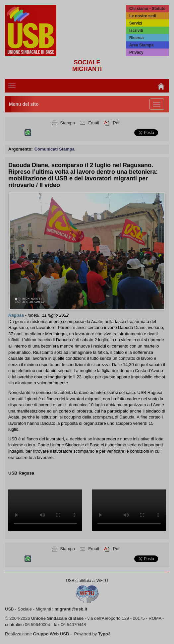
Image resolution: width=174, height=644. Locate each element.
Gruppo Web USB (51, 634)
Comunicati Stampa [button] (55, 149)
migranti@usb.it (71, 609)
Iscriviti (136, 31)
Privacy (136, 52)
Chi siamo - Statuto (147, 9)
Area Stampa (141, 45)
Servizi (136, 23)
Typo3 (104, 634)
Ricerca (136, 38)
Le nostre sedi (143, 16)
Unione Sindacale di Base (57, 618)
